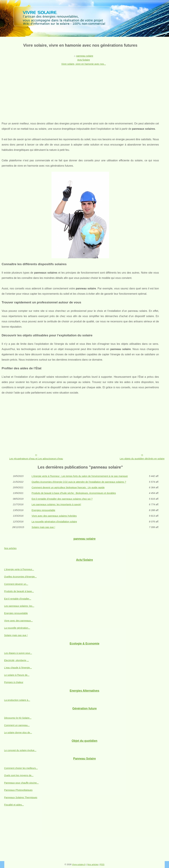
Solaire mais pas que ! (43, 527)
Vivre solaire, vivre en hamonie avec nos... (84, 64)
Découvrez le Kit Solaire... (18, 718)
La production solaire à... (17, 700)
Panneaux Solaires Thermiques (21, 797)
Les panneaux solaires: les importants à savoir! (56, 504)
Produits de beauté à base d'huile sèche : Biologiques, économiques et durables (74, 493)
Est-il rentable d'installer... (18, 599)
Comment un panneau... (17, 725)
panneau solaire (85, 56)
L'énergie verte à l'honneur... (19, 569)
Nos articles (10, 548)
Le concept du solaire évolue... (20, 750)
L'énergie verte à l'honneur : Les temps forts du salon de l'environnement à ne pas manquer (80, 476)
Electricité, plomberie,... (17, 660)
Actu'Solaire (84, 60)
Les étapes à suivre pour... (18, 653)
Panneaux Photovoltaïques (18, 790)
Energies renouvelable (43, 510)
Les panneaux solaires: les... (19, 606)
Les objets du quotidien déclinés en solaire (142, 459)
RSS (102, 864)
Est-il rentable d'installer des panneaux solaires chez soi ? (62, 499)
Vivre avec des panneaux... (18, 621)
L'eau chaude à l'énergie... (18, 668)
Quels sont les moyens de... (19, 775)
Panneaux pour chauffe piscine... (21, 783)
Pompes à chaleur (14, 682)
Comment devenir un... (16, 584)
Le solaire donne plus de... (18, 733)
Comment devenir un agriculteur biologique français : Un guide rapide (68, 487)
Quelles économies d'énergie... (20, 577)
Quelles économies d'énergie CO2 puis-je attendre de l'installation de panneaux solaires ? (79, 482)
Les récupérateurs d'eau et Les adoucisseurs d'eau (36, 459)
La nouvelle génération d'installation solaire (54, 522)
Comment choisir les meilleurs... (21, 768)
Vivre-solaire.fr (79, 864)
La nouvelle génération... (17, 628)
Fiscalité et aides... (14, 805)
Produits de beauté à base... (19, 591)
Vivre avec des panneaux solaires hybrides (54, 516)
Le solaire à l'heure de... (17, 675)
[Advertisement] (80, 91)
